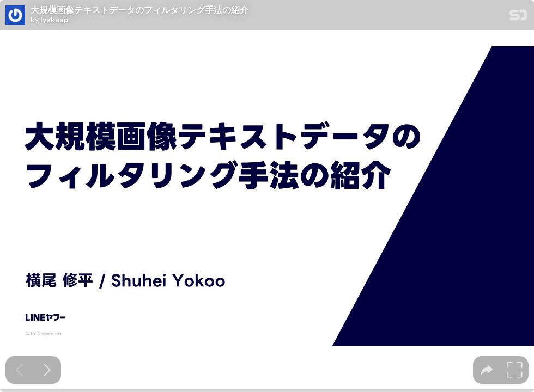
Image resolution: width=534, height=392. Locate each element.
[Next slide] (47, 370)
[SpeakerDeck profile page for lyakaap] (15, 16)
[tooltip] (487, 370)
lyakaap (54, 20)
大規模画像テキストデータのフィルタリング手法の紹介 (139, 10)
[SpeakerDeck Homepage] (518, 17)
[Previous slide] (19, 370)
